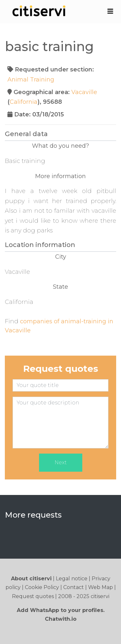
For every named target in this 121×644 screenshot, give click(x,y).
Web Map (101, 587)
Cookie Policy (42, 587)
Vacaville (84, 92)
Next (61, 462)
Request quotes (33, 596)
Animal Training (31, 80)
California (24, 102)
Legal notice (72, 579)
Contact (74, 587)
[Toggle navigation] (110, 11)
